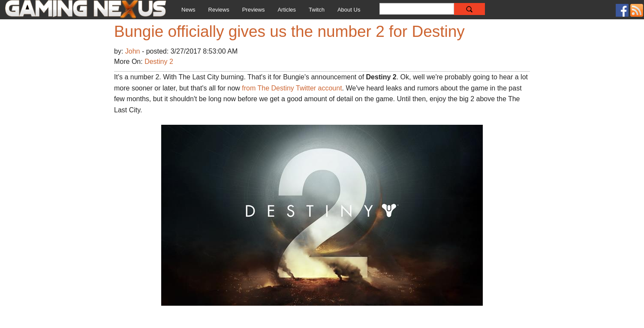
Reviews (219, 10)
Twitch (317, 10)
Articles (287, 10)
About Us (349, 10)
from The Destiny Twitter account (292, 88)
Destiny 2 (159, 62)
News (188, 10)
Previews (254, 10)
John (134, 51)
